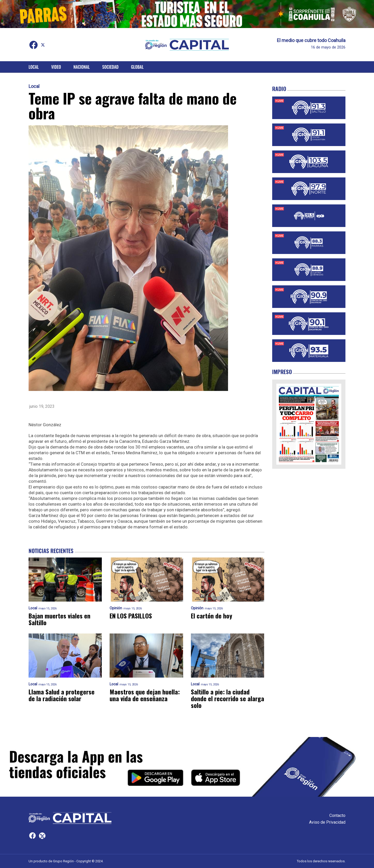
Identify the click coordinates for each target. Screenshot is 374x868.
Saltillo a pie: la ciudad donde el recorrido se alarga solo (228, 698)
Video (56, 67)
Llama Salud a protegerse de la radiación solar (62, 695)
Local (34, 67)
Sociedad (111, 67)
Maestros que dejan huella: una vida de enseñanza (145, 695)
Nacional (82, 67)
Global (137, 67)
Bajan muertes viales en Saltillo (59, 619)
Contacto (337, 815)
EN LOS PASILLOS (131, 616)
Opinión (116, 608)
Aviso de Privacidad (327, 822)
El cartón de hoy (212, 616)
